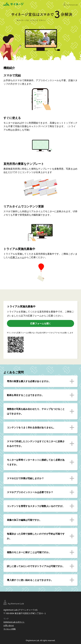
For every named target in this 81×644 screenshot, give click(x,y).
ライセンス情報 (10, 629)
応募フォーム (17, 257)
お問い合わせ (9, 625)
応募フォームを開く (41, 323)
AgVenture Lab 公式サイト (14, 622)
